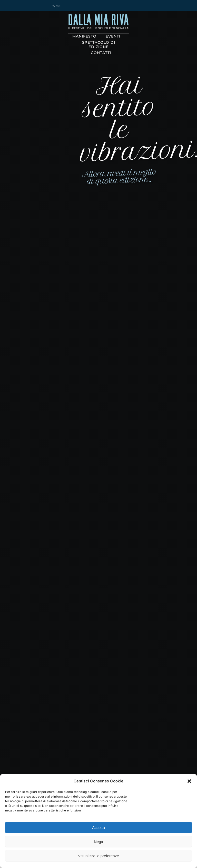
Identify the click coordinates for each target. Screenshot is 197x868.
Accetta (98, 828)
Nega (98, 842)
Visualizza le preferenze (99, 856)
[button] (189, 781)
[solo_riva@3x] (98, 16)
